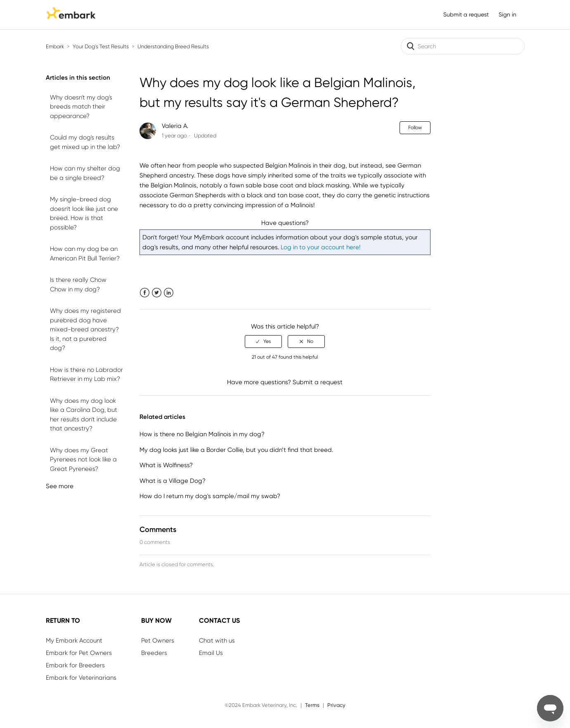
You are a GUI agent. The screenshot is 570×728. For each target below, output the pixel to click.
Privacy (336, 705)
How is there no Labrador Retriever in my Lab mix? (86, 375)
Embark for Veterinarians (81, 678)
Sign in (507, 14)
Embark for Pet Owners (79, 653)
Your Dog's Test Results (101, 46)
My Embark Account (74, 641)
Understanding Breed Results (173, 46)
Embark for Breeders (75, 665)
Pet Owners (158, 641)
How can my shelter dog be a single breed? (85, 173)
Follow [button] (415, 128)
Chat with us (217, 641)
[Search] (463, 46)
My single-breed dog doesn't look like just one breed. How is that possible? (84, 213)
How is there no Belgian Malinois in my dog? (202, 434)
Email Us (211, 653)
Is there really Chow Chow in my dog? (78, 285)
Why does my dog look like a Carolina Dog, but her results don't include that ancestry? (84, 415)
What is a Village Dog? (173, 481)
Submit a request (466, 14)
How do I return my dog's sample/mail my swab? (210, 496)
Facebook (145, 293)
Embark (55, 46)
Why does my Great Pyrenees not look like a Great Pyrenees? (83, 460)
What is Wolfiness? (166, 465)
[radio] (263, 341)
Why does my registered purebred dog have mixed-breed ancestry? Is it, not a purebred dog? (85, 329)
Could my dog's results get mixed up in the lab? (85, 142)
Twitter (157, 293)
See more (60, 486)
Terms (312, 705)
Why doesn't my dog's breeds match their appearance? (81, 107)
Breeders (154, 653)
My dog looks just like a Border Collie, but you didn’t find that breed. (236, 450)
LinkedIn (169, 293)
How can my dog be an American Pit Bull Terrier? (85, 254)
